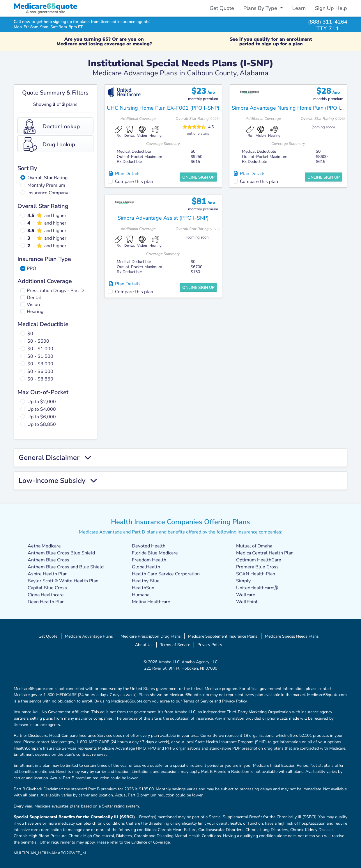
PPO (31, 268)
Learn (299, 8)
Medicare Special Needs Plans (292, 636)
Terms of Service (175, 645)
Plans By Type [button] (261, 8)
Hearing (35, 312)
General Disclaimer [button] (55, 458)
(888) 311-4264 (328, 22)
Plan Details (125, 174)
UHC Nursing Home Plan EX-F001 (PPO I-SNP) (163, 108)
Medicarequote (45, 6)
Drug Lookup (49, 145)
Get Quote (222, 8)
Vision (33, 305)
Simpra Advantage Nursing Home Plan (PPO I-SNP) (293, 108)
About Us (144, 645)
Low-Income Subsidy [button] (58, 481)
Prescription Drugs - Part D (55, 291)
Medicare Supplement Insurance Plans (223, 636)
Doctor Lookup (52, 127)
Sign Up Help (331, 8)
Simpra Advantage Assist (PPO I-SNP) (163, 218)
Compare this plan (134, 182)
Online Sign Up (198, 177)
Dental (34, 298)
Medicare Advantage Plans (89, 636)
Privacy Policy (210, 645)
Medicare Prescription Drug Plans (151, 636)
